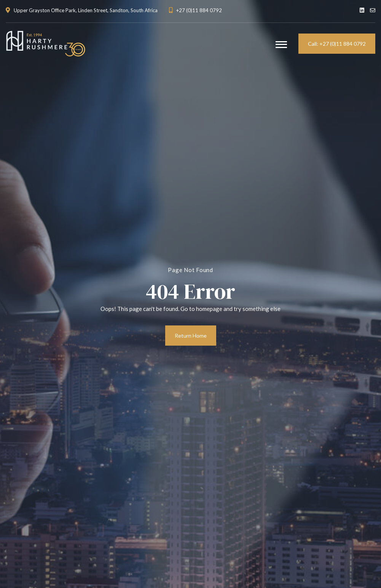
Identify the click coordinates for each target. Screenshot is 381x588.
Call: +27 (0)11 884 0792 (337, 44)
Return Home (191, 336)
